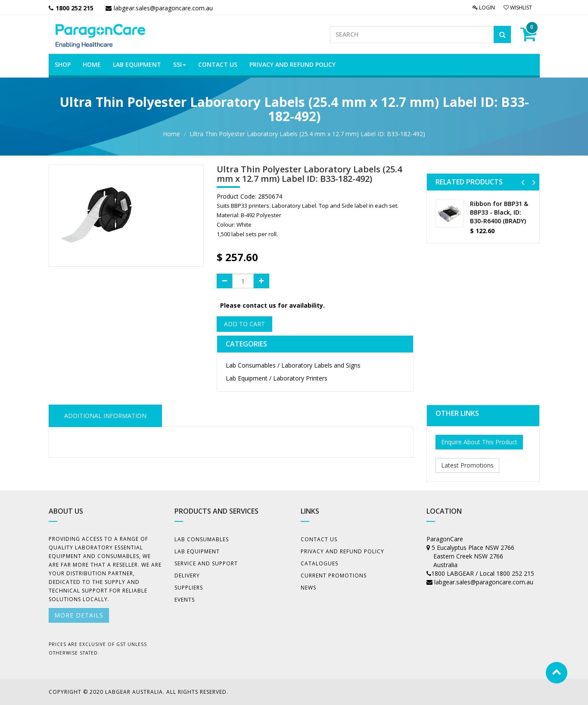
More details (79, 615)
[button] (523, 182)
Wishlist (518, 8)
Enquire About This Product (479, 442)
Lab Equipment (197, 551)
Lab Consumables (202, 539)
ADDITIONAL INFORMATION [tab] (105, 416)
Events (185, 600)
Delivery (187, 576)
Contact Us (319, 539)
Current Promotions (334, 576)
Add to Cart (244, 324)
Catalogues (319, 563)
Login (484, 8)
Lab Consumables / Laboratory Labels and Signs (293, 365)
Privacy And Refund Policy (342, 551)
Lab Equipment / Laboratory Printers (277, 378)
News (308, 588)
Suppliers (189, 588)
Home (171, 134)
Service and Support (206, 563)
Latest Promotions (467, 465)
